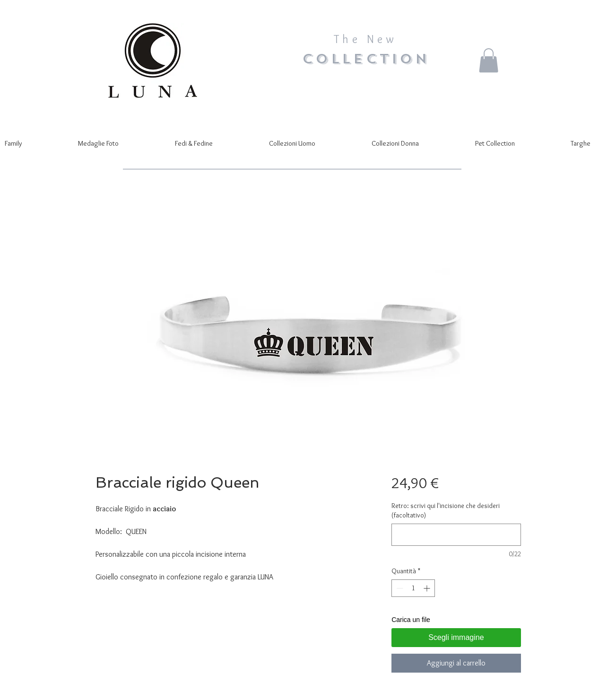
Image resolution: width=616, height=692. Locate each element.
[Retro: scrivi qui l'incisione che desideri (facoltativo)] (456, 535)
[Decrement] (399, 588)
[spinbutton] (413, 588)
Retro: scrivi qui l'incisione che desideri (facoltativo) (446, 510)
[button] (489, 60)
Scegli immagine (456, 637)
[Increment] (428, 588)
